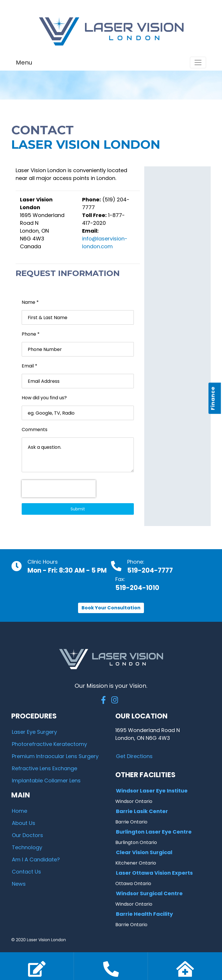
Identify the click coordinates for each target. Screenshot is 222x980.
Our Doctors (27, 835)
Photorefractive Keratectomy (49, 744)
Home (20, 811)
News (19, 884)
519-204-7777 (150, 570)
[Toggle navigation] (198, 62)
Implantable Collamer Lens (46, 780)
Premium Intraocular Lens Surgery (55, 756)
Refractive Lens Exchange (45, 768)
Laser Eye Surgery (34, 732)
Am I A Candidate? (36, 859)
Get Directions (134, 756)
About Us (24, 823)
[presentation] (59, 489)
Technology (27, 847)
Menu (24, 62)
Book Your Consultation (111, 608)
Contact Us (26, 872)
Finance (213, 398)
